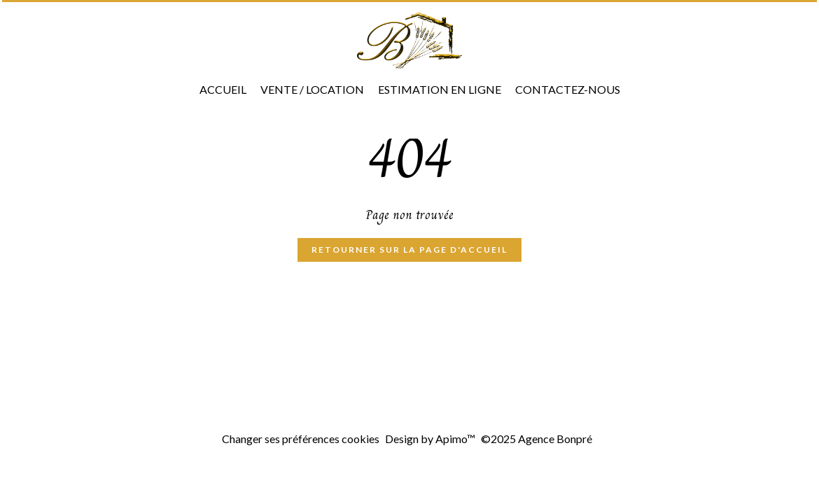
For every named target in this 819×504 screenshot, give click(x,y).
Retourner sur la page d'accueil (409, 250)
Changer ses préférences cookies (301, 439)
